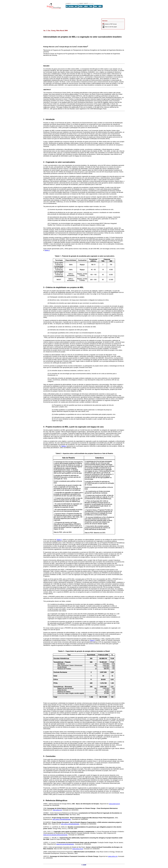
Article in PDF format (109, 24)
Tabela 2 (64, 446)
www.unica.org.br (78, 849)
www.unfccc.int (113, 856)
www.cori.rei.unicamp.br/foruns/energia (55, 835)
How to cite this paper (110, 27)
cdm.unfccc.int (57, 810)
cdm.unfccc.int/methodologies (62, 819)
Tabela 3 (92, 640)
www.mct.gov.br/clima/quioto (65, 844)
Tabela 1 (47, 250)
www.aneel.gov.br (114, 804)
